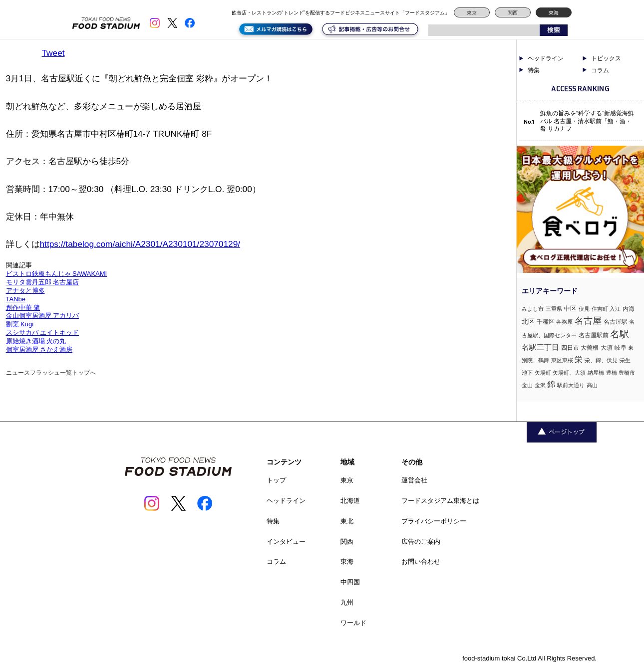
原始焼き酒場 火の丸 (36, 341)
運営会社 (414, 480)
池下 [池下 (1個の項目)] (527, 373)
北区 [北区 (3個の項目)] (528, 322)
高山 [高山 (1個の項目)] (592, 385)
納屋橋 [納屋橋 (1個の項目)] (596, 373)
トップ (276, 480)
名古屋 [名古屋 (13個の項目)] (588, 321)
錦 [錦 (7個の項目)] (551, 384)
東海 (554, 13)
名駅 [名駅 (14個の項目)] (620, 334)
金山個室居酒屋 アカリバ (43, 316)
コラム (600, 70)
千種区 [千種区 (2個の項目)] (546, 322)
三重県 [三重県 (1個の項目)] (554, 309)
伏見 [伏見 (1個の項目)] (584, 309)
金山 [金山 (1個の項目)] (527, 385)
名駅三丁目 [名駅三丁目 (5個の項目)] (540, 347)
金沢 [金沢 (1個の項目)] (540, 385)
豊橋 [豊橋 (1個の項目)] (612, 373)
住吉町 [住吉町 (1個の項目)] (600, 309)
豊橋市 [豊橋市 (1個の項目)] (627, 373)
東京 (472, 13)
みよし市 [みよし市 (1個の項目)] (533, 309)
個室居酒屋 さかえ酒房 (39, 349)
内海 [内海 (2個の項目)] (629, 309)
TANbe (16, 299)
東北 (347, 521)
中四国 (350, 582)
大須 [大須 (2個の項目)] (607, 348)
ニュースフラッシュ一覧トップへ (51, 373)
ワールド (353, 623)
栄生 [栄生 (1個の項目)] (625, 360)
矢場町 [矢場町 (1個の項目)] (543, 373)
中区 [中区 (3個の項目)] (570, 309)
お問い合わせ (421, 561)
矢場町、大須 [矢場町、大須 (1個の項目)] (569, 373)
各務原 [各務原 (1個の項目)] (564, 322)
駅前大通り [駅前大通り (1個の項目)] (571, 385)
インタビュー (286, 542)
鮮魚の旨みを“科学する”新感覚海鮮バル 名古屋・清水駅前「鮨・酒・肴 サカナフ (587, 121)
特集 (534, 70)
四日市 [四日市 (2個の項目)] (570, 348)
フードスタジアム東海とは (440, 501)
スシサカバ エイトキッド (43, 332)
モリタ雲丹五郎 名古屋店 (43, 282)
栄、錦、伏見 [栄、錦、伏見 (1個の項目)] (601, 360)
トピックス (606, 58)
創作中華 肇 (23, 308)
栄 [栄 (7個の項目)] (579, 359)
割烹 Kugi (20, 324)
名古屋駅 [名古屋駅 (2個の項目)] (616, 322)
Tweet (53, 53)
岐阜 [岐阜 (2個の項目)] (621, 348)
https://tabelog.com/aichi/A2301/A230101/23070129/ (140, 244)
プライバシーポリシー (434, 521)
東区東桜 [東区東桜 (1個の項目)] (562, 360)
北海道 (350, 501)
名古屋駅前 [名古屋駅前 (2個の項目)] (594, 335)
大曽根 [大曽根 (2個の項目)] (590, 348)
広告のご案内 (421, 542)
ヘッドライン (546, 58)
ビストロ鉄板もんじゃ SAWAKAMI (57, 274)
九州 (347, 602)
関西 (513, 13)
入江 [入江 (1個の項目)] (615, 309)
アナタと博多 (25, 291)
